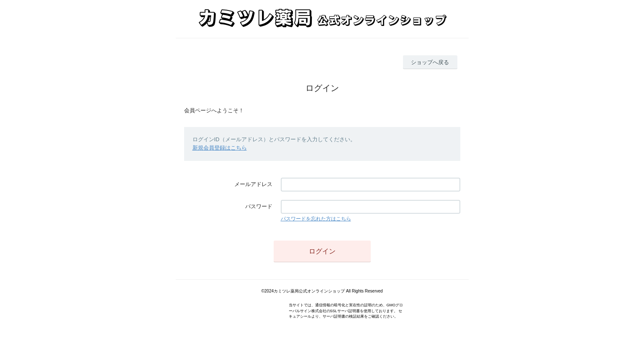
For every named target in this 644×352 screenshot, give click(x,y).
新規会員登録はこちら (220, 148)
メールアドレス (253, 184)
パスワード (259, 206)
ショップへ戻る (430, 62)
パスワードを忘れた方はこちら (316, 219)
